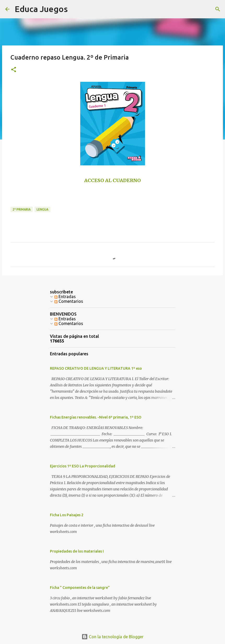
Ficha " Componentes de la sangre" (80, 588)
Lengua (42, 209)
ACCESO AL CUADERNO (113, 180)
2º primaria (22, 209)
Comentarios (69, 301)
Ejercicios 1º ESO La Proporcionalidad (83, 466)
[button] (14, 70)
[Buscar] (218, 9)
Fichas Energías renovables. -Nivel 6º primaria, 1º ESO (96, 417)
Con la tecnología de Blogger (113, 637)
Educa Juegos (41, 9)
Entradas (65, 297)
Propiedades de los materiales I (77, 551)
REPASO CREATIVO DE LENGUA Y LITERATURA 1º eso (96, 368)
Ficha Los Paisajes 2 (67, 515)
